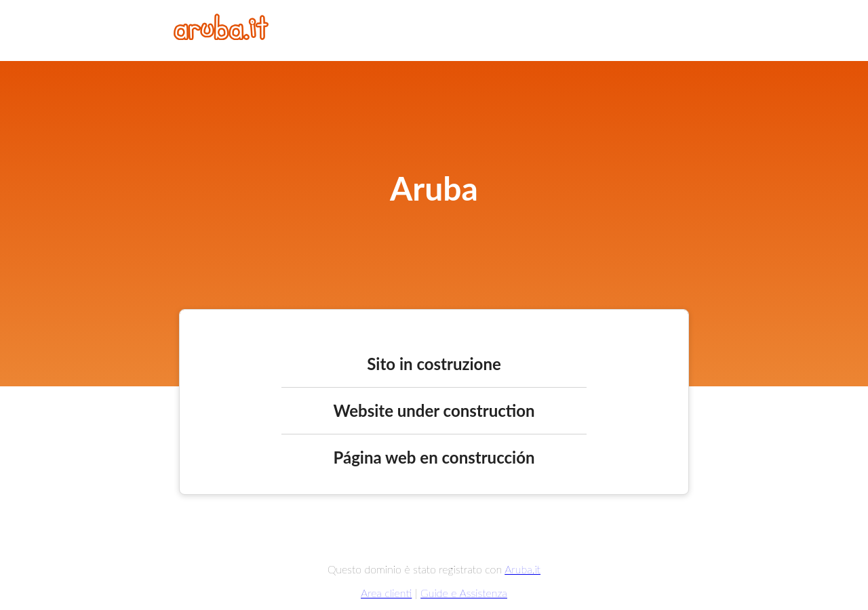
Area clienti (386, 593)
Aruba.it (522, 569)
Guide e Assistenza (464, 593)
